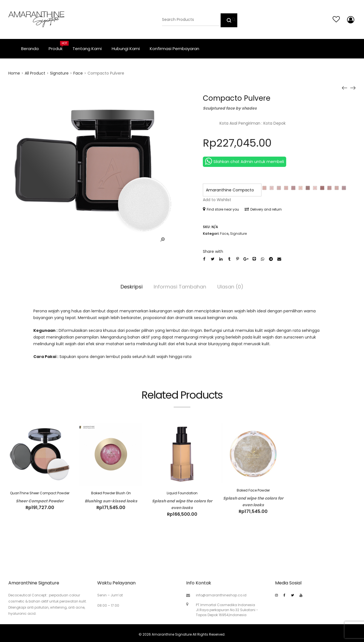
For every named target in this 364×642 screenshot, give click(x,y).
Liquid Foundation (182, 493)
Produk (58, 46)
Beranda (30, 49)
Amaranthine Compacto (230, 190)
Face (78, 73)
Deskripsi (132, 287)
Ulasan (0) (230, 287)
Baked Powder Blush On (111, 493)
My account (350, 20)
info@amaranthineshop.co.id (221, 595)
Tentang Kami (87, 49)
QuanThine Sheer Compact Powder (40, 493)
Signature (59, 73)
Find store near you (221, 209)
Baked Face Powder (253, 490)
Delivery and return (263, 209)
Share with (213, 251)
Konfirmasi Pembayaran (174, 49)
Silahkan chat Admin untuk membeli (245, 161)
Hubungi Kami (126, 49)
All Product (35, 73)
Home (14, 73)
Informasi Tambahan (180, 287)
